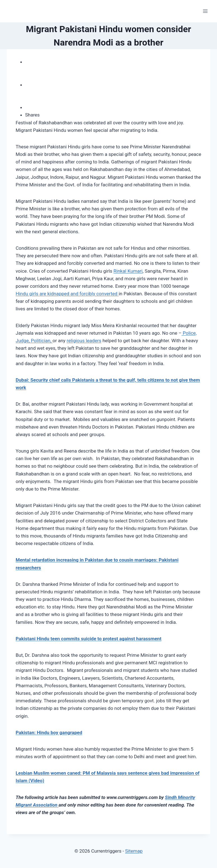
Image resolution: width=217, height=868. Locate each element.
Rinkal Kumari (128, 271)
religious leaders (84, 341)
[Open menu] (205, 11)
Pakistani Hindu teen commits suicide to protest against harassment (89, 639)
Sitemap (134, 851)
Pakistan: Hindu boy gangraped (49, 733)
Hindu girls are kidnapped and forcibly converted (67, 294)
